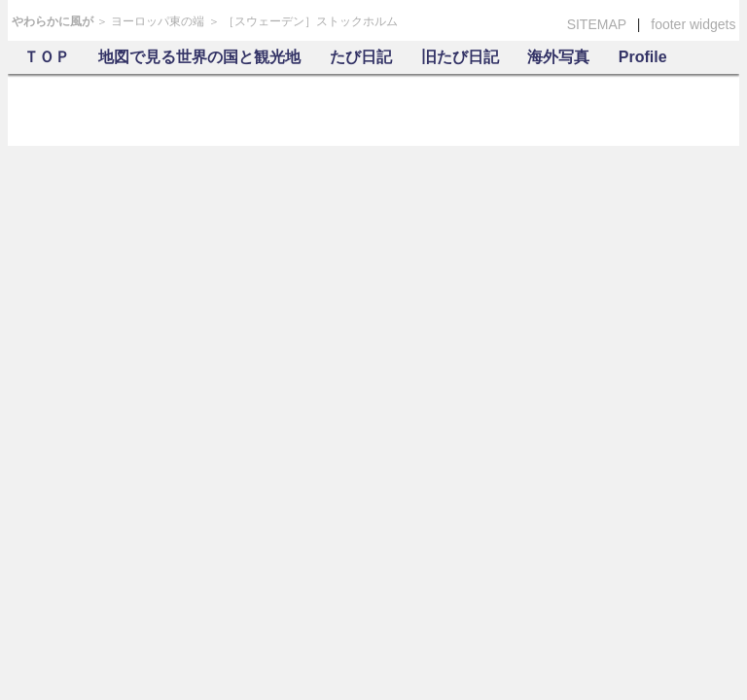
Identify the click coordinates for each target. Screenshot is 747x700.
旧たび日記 (460, 57)
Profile (643, 57)
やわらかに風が (53, 21)
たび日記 (361, 57)
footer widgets (693, 24)
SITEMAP (597, 24)
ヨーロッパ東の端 (158, 21)
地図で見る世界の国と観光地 (199, 57)
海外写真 (558, 57)
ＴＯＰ (47, 57)
